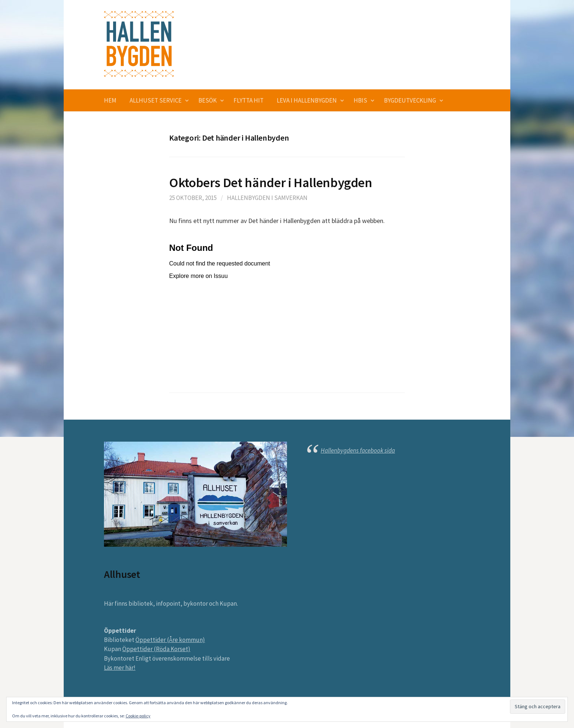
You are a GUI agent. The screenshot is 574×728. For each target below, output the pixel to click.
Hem (110, 100)
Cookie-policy (138, 716)
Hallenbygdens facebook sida (358, 450)
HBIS (360, 100)
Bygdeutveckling (410, 100)
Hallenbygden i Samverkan (267, 198)
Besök (208, 100)
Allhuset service (156, 100)
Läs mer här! (120, 668)
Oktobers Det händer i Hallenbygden (271, 183)
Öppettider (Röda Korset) (156, 649)
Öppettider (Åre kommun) (170, 640)
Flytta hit (249, 100)
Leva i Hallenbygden (307, 100)
